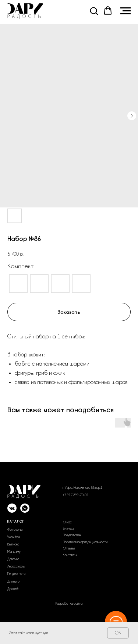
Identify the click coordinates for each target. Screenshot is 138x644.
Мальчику (14, 552)
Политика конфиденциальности (85, 542)
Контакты (70, 555)
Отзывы (69, 548)
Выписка (13, 544)
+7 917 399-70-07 (75, 495)
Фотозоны (15, 530)
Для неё (13, 589)
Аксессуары (16, 566)
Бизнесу (69, 529)
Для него (13, 581)
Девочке (13, 559)
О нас (67, 522)
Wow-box (14, 537)
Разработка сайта (69, 604)
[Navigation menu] (125, 11)
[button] (94, 11)
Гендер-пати (16, 574)
